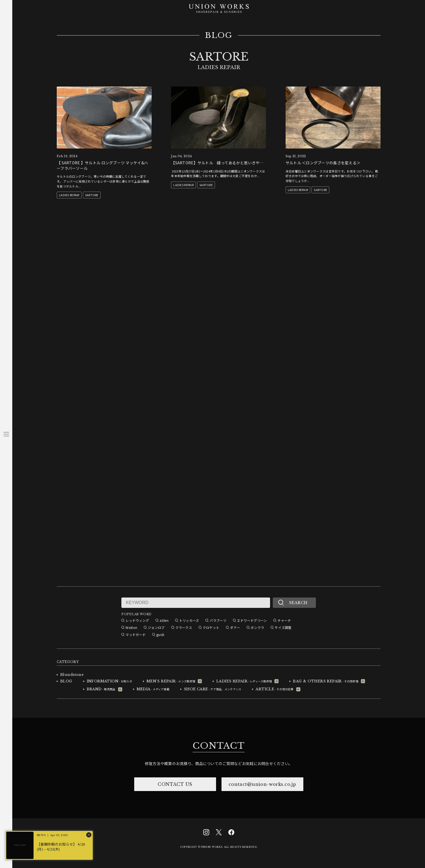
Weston (131, 627)
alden (164, 620)
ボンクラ (257, 627)
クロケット (211, 627)
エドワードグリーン (252, 620)
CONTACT (219, 746)
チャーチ (284, 620)
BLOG (219, 35)
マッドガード (136, 634)
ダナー (235, 627)
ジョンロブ (156, 627)
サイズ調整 (283, 627)
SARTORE (92, 195)
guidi (160, 634)
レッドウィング (137, 620)
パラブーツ (218, 620)
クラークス (184, 627)
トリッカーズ (189, 620)
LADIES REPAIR (69, 195)
